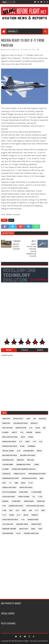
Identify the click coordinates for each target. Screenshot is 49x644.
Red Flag (31, 460)
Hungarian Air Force (37, 474)
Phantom (41, 501)
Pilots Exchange (9, 492)
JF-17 (11, 220)
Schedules (6, 474)
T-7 (10, 483)
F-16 (31, 428)
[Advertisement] (25, 23)
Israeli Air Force (9, 488)
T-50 (4, 506)
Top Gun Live (8, 524)
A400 (16, 483)
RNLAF (39, 451)
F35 (34, 419)
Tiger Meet (16, 501)
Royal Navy (24, 492)
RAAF (42, 478)
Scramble (31, 446)
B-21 (17, 510)
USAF (28, 419)
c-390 (4, 510)
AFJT (11, 510)
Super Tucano (24, 497)
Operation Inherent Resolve (24, 469)
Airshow (42, 419)
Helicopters (7, 428)
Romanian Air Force (11, 478)
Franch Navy (36, 524)
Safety (14, 432)
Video (31, 437)
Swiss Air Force (26, 488)
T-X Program (36, 492)
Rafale (38, 432)
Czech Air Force (9, 497)
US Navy (5, 432)
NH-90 (26, 515)
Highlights (18, 419)
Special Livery (8, 451)
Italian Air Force (20, 423)
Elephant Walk (22, 524)
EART (43, 510)
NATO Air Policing (10, 437)
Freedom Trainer (9, 529)
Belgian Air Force (10, 455)
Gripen (29, 432)
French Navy (29, 501)
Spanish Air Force (10, 446)
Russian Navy (8, 533)
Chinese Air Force (16, 506)
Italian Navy (28, 451)
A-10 (18, 451)
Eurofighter (21, 428)
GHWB (11, 515)
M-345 (22, 446)
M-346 (38, 428)
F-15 (21, 442)
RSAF (24, 510)
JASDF (23, 483)
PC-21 (31, 483)
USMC (27, 442)
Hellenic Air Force (28, 455)
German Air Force (23, 465)
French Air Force (9, 442)
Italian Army (8, 465)
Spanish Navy (33, 520)
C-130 (40, 497)
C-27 (34, 442)
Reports (34, 423)
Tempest (35, 515)
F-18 (22, 432)
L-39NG (36, 465)
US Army (5, 469)
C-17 (37, 510)
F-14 (23, 520)
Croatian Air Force (10, 520)
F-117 (4, 515)
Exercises (6, 423)
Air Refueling (8, 460)
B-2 (34, 497)
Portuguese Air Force (35, 506)
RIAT (4, 483)
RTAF (40, 529)
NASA (33, 529)
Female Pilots (20, 474)
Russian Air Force (29, 478)
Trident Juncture (31, 533)
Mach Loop (24, 529)
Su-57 (18, 533)
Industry (6, 419)
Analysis (20, 460)
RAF (44, 428)
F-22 (41, 442)
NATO (23, 437)
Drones (5, 501)
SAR (30, 510)
